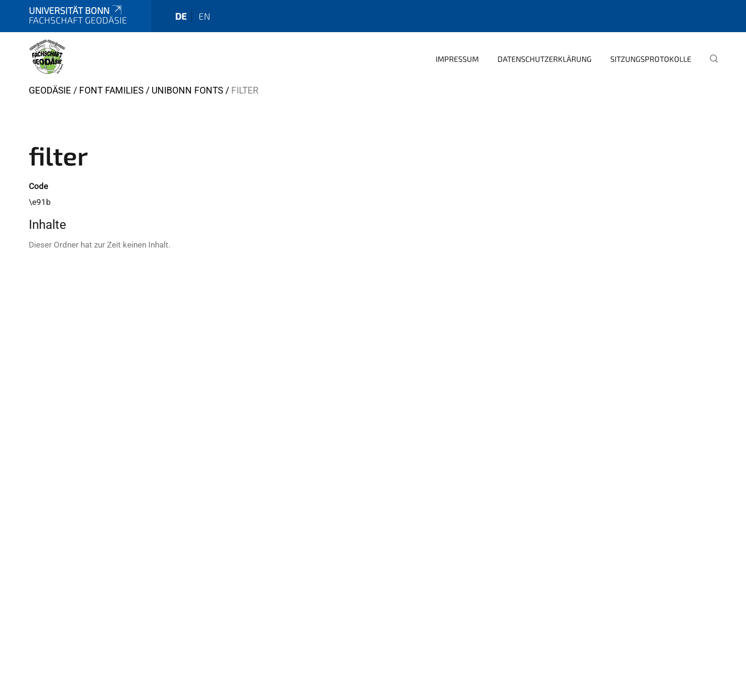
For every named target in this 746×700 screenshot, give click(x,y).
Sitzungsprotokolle (651, 59)
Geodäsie (50, 90)
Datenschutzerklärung (545, 59)
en (204, 16)
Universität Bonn (76, 10)
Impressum (457, 59)
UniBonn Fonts (187, 90)
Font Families (111, 90)
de (181, 16)
